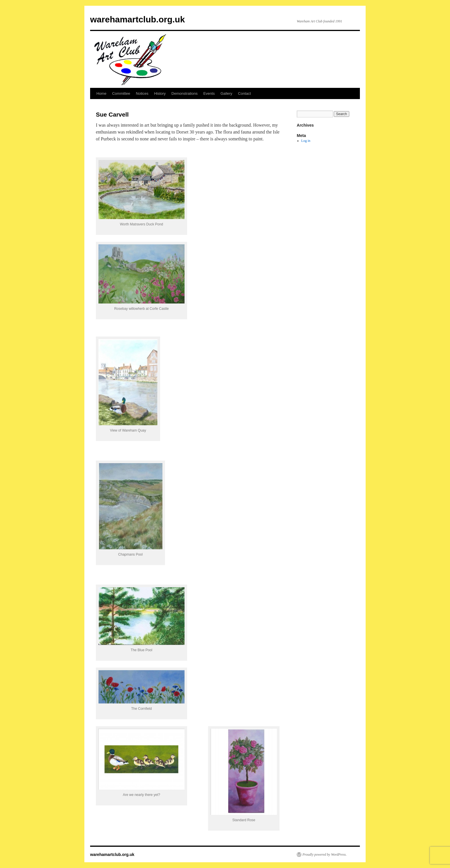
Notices (142, 93)
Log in (306, 141)
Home (101, 93)
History (160, 93)
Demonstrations (184, 93)
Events (209, 93)
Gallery (226, 93)
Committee (121, 93)
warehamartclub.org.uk (137, 19)
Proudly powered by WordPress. (325, 855)
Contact (244, 93)
